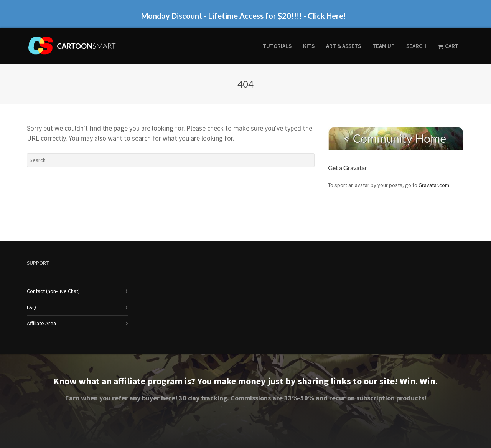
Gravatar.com (434, 185)
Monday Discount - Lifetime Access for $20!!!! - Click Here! (244, 16)
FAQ (31, 307)
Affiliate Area (41, 323)
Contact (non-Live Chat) (53, 291)
